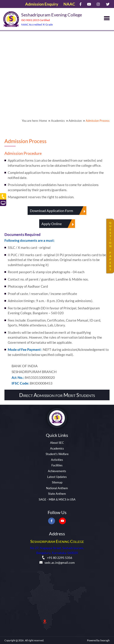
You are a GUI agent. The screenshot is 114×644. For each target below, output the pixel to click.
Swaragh (105, 640)
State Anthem (57, 494)
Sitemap (57, 482)
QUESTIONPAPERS (110, 246)
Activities (57, 460)
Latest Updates (57, 477)
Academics (57, 448)
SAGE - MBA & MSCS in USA (57, 499)
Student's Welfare (57, 454)
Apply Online (58, 224)
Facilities (57, 465)
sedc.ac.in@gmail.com (57, 563)
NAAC (69, 4)
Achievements (57, 471)
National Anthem (57, 488)
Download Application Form (58, 211)
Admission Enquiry (42, 4)
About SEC (57, 443)
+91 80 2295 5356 (57, 558)
